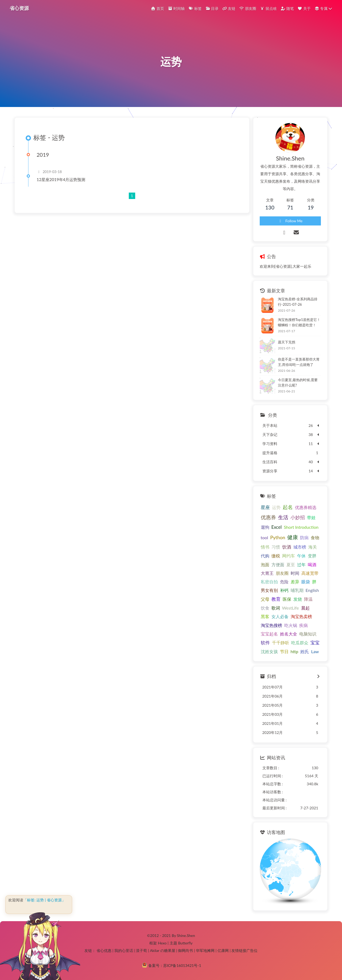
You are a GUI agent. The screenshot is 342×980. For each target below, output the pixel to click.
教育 (276, 599)
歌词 (276, 608)
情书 (265, 547)
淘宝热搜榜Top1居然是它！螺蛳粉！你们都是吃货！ (299, 322)
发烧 (298, 599)
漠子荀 (141, 950)
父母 (265, 599)
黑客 (265, 616)
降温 (308, 599)
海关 (313, 547)
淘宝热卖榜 (301, 616)
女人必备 (280, 616)
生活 (283, 517)
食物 (315, 537)
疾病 (304, 625)
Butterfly (185, 943)
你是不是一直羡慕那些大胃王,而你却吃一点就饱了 (299, 362)
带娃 (311, 517)
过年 (301, 564)
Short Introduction (301, 527)
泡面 (265, 564)
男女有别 (269, 590)
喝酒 (312, 564)
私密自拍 (269, 582)
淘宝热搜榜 (271, 625)
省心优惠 (104, 950)
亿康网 (223, 950)
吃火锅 (291, 625)
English (312, 590)
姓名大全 (289, 634)
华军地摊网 (205, 950)
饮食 (265, 608)
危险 (284, 582)
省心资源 (19, 8)
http (295, 651)
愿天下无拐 (287, 342)
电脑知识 (308, 634)
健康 (293, 537)
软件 (265, 643)
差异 (295, 582)
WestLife (291, 608)
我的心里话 (124, 950)
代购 (265, 556)
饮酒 (287, 547)
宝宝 (315, 643)
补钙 (284, 590)
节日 (284, 651)
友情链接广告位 (244, 950)
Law (315, 651)
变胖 (312, 556)
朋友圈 (282, 573)
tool (265, 537)
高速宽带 (310, 573)
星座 (265, 507)
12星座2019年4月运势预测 (61, 179)
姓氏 (305, 651)
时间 (295, 573)
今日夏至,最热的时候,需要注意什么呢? (298, 382)
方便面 (278, 564)
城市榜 (300, 547)
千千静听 (281, 643)
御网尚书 (185, 950)
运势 (276, 507)
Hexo (162, 943)
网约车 (289, 556)
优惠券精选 (306, 507)
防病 (304, 537)
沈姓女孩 (269, 651)
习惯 (276, 547)
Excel (277, 527)
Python (278, 537)
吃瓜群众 (300, 643)
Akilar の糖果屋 (163, 950)
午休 (301, 556)
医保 (287, 599)
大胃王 (267, 573)
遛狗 (265, 527)
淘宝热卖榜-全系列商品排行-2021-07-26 (298, 302)
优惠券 (268, 517)
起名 (288, 507)
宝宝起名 (269, 634)
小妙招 (298, 517)
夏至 (291, 564)
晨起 (305, 608)
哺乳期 (297, 590)
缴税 (276, 556)
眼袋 (306, 582)
